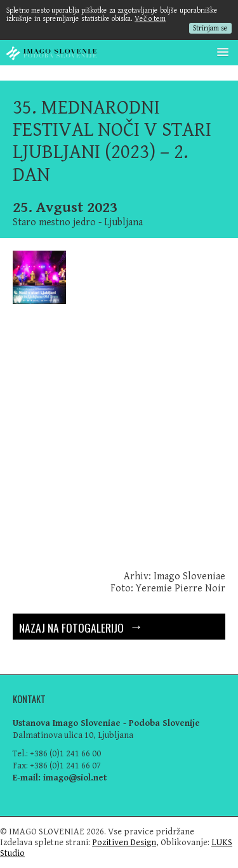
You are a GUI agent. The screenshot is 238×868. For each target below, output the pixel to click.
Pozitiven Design (124, 842)
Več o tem (150, 19)
